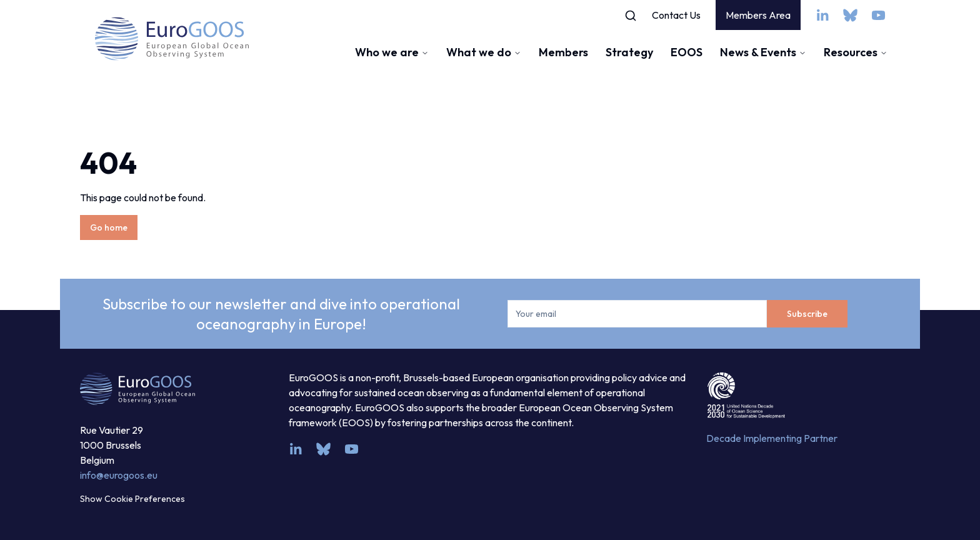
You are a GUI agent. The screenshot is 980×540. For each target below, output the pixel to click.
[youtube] (878, 15)
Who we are (392, 52)
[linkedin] (822, 15)
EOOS (687, 52)
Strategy (629, 52)
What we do (484, 52)
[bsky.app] (850, 15)
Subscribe (807, 314)
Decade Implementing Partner (772, 438)
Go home (109, 227)
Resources (856, 52)
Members (563, 52)
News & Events (763, 52)
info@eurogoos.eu (119, 475)
